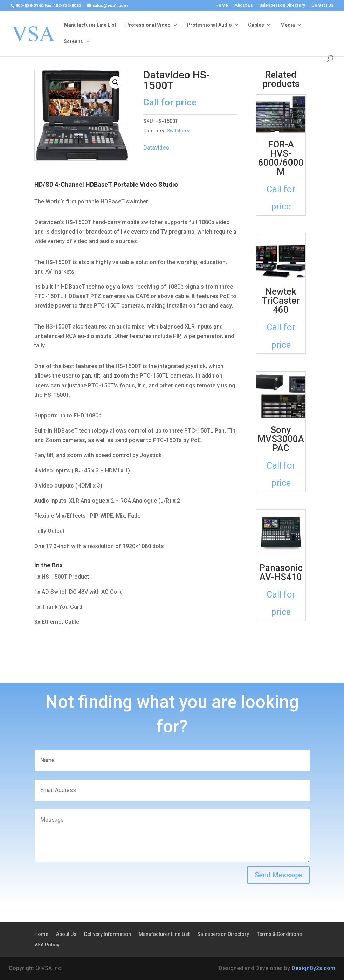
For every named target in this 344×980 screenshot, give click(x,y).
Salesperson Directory (282, 5)
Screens (73, 42)
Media (288, 25)
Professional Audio (209, 25)
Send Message (278, 875)
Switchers (178, 131)
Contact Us (322, 5)
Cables (256, 25)
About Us (244, 5)
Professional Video (148, 25)
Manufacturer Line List (90, 25)
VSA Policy (47, 945)
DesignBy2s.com (313, 968)
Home (222, 5)
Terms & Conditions (279, 934)
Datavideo (156, 148)
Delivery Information (108, 934)
